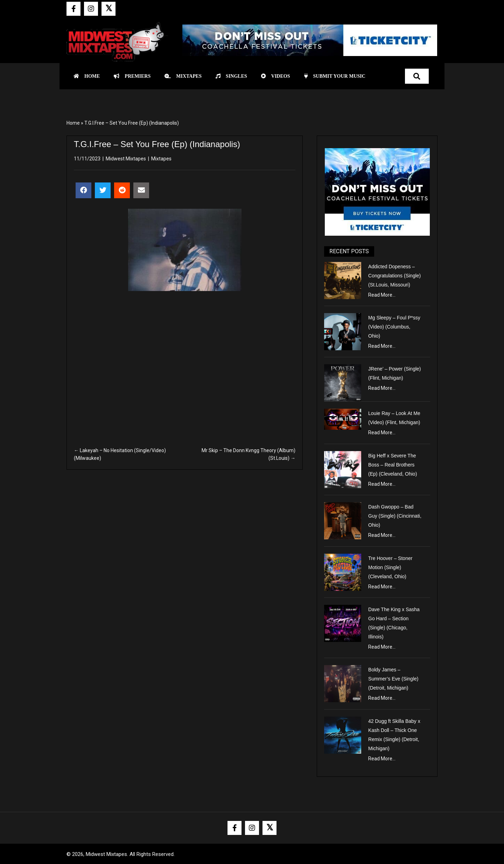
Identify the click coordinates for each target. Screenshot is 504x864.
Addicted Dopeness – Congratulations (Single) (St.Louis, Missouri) (394, 276)
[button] (73, 9)
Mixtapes (161, 159)
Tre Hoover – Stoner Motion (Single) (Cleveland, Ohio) (390, 567)
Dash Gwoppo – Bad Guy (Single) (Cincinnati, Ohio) (395, 516)
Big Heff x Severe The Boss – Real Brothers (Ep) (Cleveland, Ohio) (393, 465)
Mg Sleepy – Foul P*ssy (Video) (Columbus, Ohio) (394, 327)
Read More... (382, 295)
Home (73, 123)
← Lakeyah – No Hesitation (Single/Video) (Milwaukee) (120, 454)
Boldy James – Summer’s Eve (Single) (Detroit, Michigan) (393, 679)
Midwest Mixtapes (126, 159)
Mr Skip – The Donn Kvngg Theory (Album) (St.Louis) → (248, 454)
